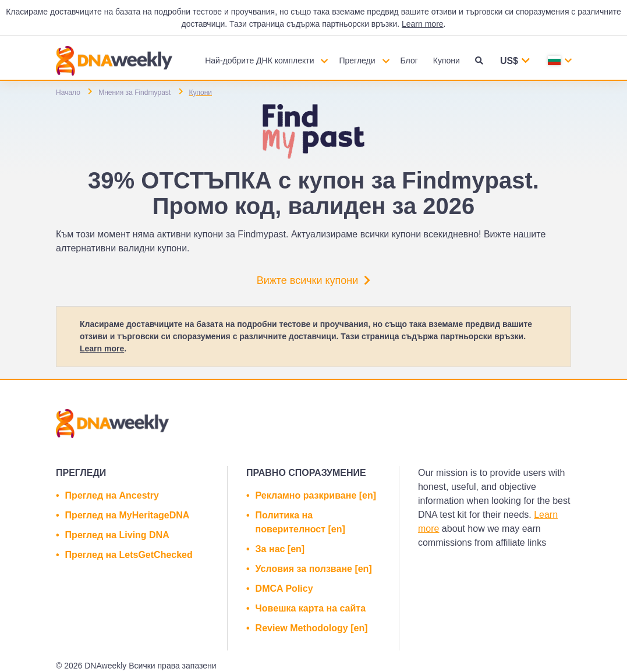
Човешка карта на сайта (311, 608)
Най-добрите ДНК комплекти (259, 61)
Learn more (423, 24)
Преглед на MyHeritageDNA (127, 515)
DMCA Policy (284, 589)
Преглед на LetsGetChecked (129, 555)
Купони (447, 61)
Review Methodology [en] (312, 628)
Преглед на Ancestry (112, 495)
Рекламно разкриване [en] (316, 495)
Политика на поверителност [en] (300, 522)
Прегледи (357, 61)
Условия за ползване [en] (314, 569)
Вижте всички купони (314, 280)
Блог (409, 61)
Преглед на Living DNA (117, 535)
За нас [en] (280, 549)
